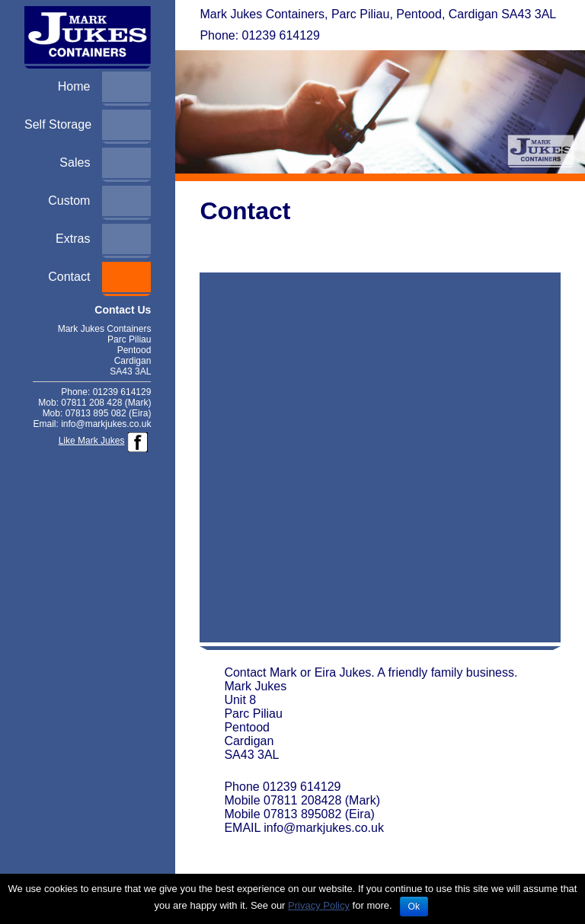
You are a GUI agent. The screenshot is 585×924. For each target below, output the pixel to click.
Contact (69, 277)
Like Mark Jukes (92, 441)
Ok (414, 906)
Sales (75, 162)
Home (74, 86)
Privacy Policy (319, 905)
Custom (69, 201)
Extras (73, 239)
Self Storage (58, 124)
